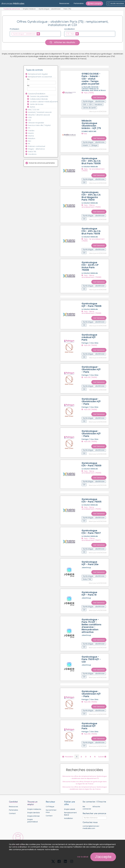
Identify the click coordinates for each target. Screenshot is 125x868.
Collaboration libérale (39, 99)
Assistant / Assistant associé (40, 112)
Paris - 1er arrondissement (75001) (93, 169)
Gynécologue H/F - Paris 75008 (92, 301)
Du (28, 79)
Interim (31, 133)
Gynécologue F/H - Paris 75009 (92, 458)
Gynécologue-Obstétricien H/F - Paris (91, 365)
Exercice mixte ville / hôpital (39, 125)
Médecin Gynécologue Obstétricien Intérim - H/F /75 (91, 124)
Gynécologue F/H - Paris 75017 (91, 524)
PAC (30, 141)
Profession (14, 29)
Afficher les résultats (62, 42)
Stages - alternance (36, 149)
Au (28, 85)
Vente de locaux (37, 104)
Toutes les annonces (12, 9)
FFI (29, 128)
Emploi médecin (29, 9)
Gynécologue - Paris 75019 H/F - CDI (91, 649)
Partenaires (79, 3)
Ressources (64, 3)
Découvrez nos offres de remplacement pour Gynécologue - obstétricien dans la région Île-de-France (85, 776)
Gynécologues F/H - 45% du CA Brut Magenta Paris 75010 (91, 194)
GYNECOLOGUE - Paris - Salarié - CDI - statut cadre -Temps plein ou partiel (91, 79)
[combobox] (35, 34)
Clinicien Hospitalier (36, 123)
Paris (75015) (88, 93)
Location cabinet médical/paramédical (44, 102)
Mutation (32, 138)
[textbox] (41, 34)
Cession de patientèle (39, 96)
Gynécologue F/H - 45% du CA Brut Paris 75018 (91, 229)
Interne (31, 136)
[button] (94, 3)
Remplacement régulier (38, 74)
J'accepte (103, 857)
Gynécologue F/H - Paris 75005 (92, 493)
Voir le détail (83, 857)
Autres (32, 107)
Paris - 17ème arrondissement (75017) (91, 531)
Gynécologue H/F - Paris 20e (90, 555)
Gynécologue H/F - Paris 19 (90, 584)
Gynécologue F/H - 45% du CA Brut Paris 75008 (91, 160)
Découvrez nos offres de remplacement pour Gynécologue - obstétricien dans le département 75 (85, 765)
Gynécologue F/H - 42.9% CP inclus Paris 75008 (90, 263)
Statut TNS (32, 152)
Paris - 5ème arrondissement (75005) (92, 501)
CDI (29, 120)
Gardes (31, 131)
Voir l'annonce (99, 97)
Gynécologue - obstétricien (50, 9)
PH (29, 144)
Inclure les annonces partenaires (42, 163)
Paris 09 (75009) (90, 341)
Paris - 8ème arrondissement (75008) (92, 273)
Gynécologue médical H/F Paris (90, 333)
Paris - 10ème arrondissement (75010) (91, 204)
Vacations (32, 154)
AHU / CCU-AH (34, 110)
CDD (30, 117)
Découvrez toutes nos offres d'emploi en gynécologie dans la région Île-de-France (85, 770)
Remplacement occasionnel (40, 77)
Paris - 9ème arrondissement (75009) (92, 465)
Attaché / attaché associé (39, 115)
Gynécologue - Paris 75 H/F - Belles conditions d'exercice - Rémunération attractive (92, 616)
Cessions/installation (37, 94)
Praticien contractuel (37, 146)
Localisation (69, 29)
